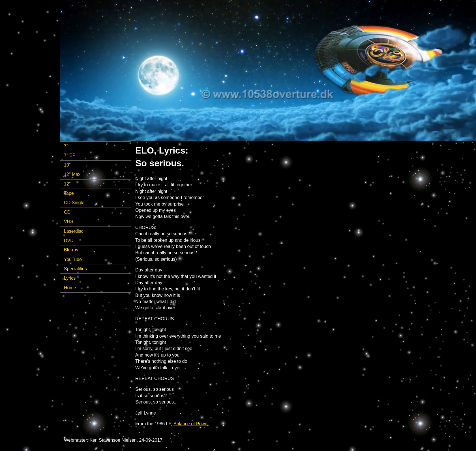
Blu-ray (71, 250)
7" (66, 146)
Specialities (75, 269)
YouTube (73, 259)
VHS (69, 222)
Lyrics (70, 278)
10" (67, 165)
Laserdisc (74, 231)
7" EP (70, 155)
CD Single (74, 203)
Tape (69, 193)
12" (67, 184)
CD (67, 212)
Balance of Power (191, 424)
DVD (69, 240)
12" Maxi (73, 174)
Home (70, 288)
